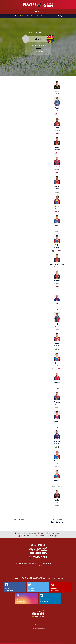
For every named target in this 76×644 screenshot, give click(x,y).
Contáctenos (39, 637)
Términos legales (39, 624)
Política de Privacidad (39, 629)
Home (17, 16)
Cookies (39, 633)
